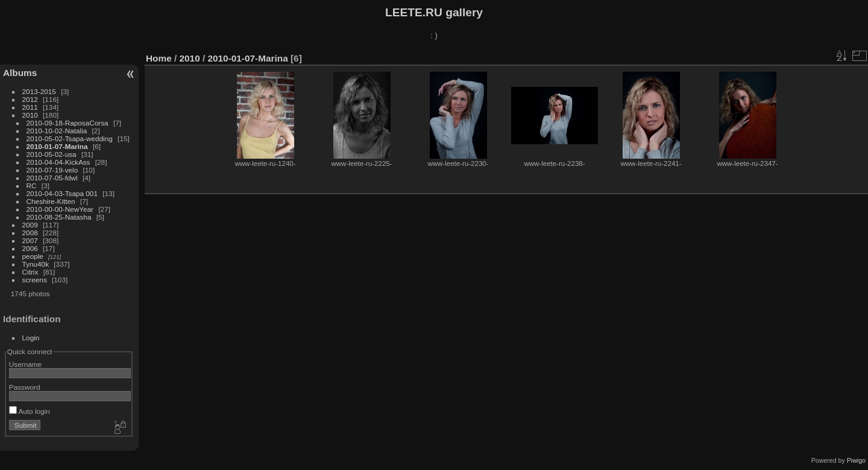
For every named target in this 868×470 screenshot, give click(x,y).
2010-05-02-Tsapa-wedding (70, 138)
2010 (30, 115)
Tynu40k (36, 264)
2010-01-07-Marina (57, 146)
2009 (30, 225)
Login (31, 338)
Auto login (30, 411)
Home (159, 58)
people (33, 256)
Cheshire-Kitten (51, 201)
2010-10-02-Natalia (57, 131)
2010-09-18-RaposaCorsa (68, 123)
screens (35, 280)
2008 (30, 233)
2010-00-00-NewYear (60, 209)
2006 (30, 248)
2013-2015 (39, 91)
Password (25, 387)
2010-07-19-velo (52, 170)
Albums (20, 73)
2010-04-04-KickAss (58, 162)
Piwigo (856, 460)
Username (25, 364)
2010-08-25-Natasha (59, 217)
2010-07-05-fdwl (52, 178)
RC (32, 186)
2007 (30, 240)
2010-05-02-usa (52, 154)
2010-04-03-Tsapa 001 (62, 193)
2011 (30, 107)
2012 (30, 99)
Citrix (30, 272)
